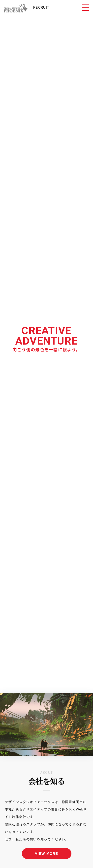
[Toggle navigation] (85, 7)
